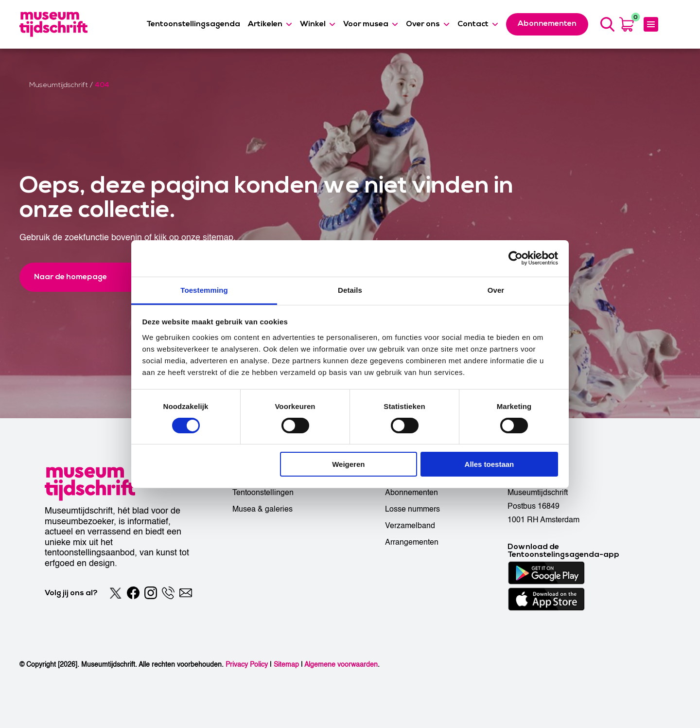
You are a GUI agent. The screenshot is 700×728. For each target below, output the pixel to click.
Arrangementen (412, 542)
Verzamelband (410, 526)
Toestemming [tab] (204, 290)
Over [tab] (496, 290)
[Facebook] (133, 593)
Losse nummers (412, 509)
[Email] (186, 593)
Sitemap (286, 665)
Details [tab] (350, 290)
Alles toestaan (490, 464)
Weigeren (348, 464)
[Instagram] (151, 593)
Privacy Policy (247, 665)
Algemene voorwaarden (341, 665)
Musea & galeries (262, 509)
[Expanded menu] (651, 24)
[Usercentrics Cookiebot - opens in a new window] (516, 258)
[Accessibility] (672, 24)
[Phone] (168, 593)
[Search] (607, 24)
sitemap (218, 238)
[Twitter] (116, 593)
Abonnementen (411, 493)
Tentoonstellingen (263, 493)
